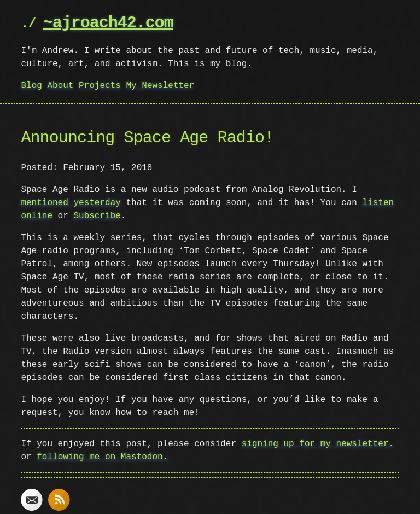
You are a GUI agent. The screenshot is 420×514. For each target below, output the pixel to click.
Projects (100, 86)
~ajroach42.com (108, 23)
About (60, 86)
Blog (31, 86)
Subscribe (97, 216)
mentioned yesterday (71, 203)
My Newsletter (160, 86)
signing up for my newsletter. (318, 444)
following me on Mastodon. (102, 457)
